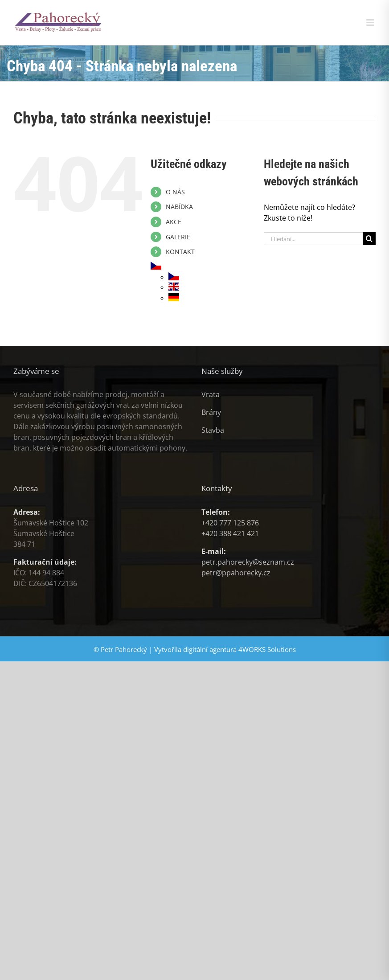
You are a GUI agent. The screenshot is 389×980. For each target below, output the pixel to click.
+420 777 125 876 (230, 523)
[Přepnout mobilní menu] (371, 23)
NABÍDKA (179, 207)
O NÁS (175, 192)
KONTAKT (180, 252)
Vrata (211, 394)
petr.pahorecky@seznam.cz (248, 562)
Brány (211, 412)
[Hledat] (369, 239)
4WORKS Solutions (267, 649)
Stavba (213, 430)
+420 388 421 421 (230, 533)
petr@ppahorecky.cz (236, 573)
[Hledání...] (313, 239)
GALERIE (178, 237)
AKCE (174, 222)
